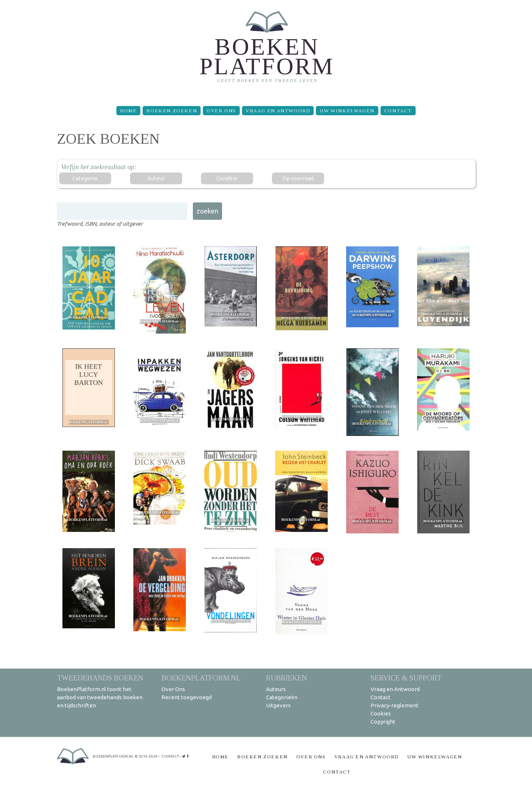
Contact (398, 111)
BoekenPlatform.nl (201, 678)
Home (128, 111)
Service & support (406, 678)
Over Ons (221, 111)
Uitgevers (278, 705)
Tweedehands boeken (100, 678)
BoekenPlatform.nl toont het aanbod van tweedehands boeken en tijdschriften (100, 697)
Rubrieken (287, 678)
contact (170, 756)
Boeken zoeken (172, 111)
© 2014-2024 (146, 756)
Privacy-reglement (395, 705)
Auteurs (276, 689)
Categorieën (282, 697)
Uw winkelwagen (347, 111)
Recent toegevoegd (187, 697)
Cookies (381, 713)
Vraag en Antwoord (278, 111)
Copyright (383, 722)
